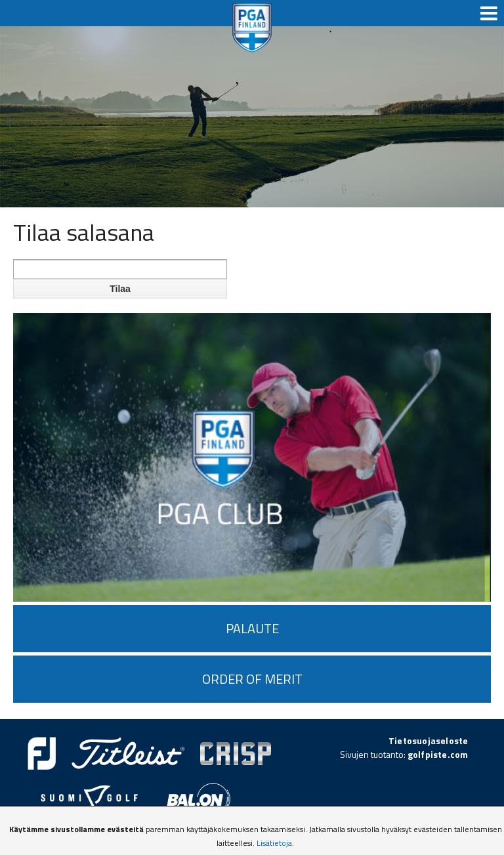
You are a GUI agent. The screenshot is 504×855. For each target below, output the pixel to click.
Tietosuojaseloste (428, 740)
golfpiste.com (438, 754)
